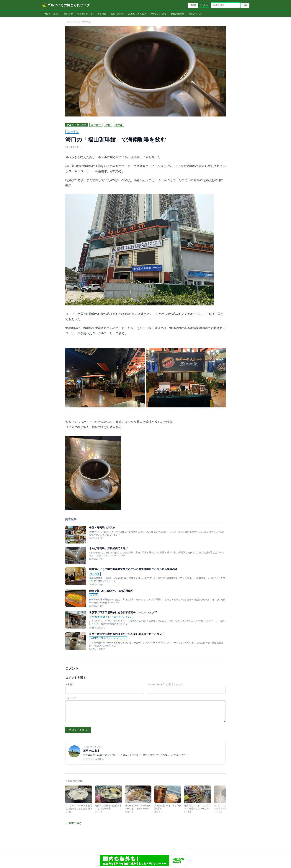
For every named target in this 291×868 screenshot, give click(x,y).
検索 (245, 5)
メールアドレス (166, 684)
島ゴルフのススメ (137, 14)
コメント (71, 698)
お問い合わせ (195, 14)
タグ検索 (102, 14)
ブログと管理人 (52, 14)
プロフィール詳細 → (94, 759)
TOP (68, 22)
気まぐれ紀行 (117, 14)
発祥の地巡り (177, 14)
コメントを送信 (78, 730)
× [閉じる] (190, 861)
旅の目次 (68, 14)
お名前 (69, 684)
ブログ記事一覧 (85, 14)
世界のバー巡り (158, 14)
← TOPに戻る (73, 823)
